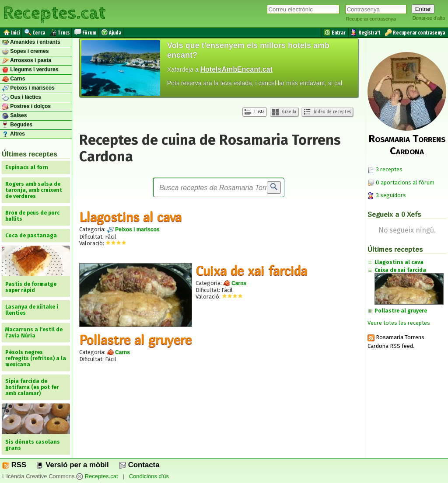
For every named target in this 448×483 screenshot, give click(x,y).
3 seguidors (387, 195)
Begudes (17, 125)
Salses (14, 116)
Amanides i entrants (31, 42)
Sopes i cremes (25, 52)
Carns (13, 79)
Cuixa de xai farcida (251, 271)
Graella (284, 112)
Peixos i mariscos (28, 88)
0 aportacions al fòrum (405, 182)
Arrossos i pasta (26, 61)
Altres (13, 134)
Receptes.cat (54, 13)
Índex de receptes (327, 112)
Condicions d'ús (149, 476)
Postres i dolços (26, 107)
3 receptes (385, 169)
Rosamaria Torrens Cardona (407, 145)
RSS (14, 465)
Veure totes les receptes (399, 323)
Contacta (139, 465)
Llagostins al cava (130, 217)
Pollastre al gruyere (135, 340)
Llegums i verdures (30, 70)
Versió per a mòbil (72, 465)
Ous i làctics (21, 97)
